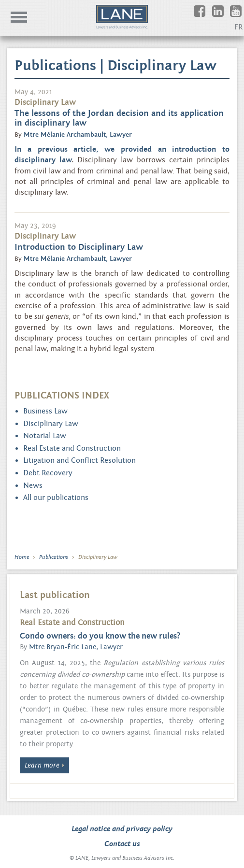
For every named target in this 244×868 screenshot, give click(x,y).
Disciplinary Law (51, 424)
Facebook (207, 16)
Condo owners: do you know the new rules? (100, 636)
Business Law (45, 411)
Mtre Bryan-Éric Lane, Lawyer (76, 647)
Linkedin (225, 16)
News (33, 485)
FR (238, 27)
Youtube (243, 16)
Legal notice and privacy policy (122, 829)
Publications (54, 557)
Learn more (42, 765)
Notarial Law (45, 436)
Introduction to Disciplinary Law (79, 247)
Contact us (122, 844)
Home (22, 557)
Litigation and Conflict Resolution (79, 460)
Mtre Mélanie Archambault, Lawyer (78, 135)
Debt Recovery (48, 473)
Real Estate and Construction (72, 448)
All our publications (56, 498)
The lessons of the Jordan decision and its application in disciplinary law (119, 118)
